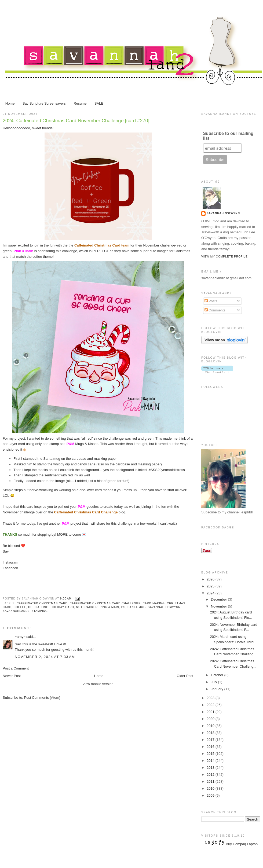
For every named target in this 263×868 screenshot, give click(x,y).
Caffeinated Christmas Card (42, 603)
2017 (211, 740)
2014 (211, 761)
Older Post (185, 676)
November (220, 606)
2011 (211, 781)
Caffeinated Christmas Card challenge (105, 603)
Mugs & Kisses (82, 444)
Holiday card (62, 607)
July (215, 682)
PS (123, 607)
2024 (211, 593)
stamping (40, 611)
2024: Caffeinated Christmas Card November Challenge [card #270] (76, 121)
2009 (211, 795)
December (220, 599)
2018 (211, 733)
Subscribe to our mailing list (228, 136)
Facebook (10, 568)
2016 (211, 747)
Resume (80, 103)
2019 (211, 726)
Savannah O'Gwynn (164, 607)
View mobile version (98, 684)
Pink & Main (109, 607)
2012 (211, 775)
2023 (211, 698)
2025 (211, 586)
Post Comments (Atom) (42, 698)
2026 (211, 579)
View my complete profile (224, 257)
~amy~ (20, 637)
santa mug (137, 607)
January (218, 689)
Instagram (10, 562)
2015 (211, 754)
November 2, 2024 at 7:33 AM (45, 657)
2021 (211, 712)
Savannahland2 (16, 611)
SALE (99, 103)
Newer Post (12, 676)
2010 (211, 788)
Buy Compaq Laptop (242, 844)
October (218, 675)
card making (154, 603)
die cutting (38, 607)
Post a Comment (16, 668)
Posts (211, 301)
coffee (20, 607)
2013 (211, 768)
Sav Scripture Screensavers (44, 103)
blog (90, 512)
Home (10, 103)
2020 (211, 719)
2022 (211, 705)
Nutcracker (87, 607)
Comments (215, 310)
